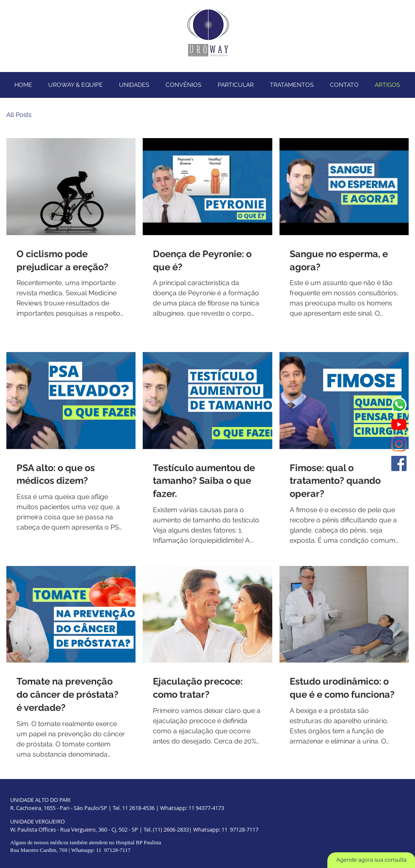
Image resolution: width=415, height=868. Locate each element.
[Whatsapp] (399, 405)
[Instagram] (399, 444)
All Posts (19, 115)
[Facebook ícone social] (399, 463)
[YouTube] (399, 424)
